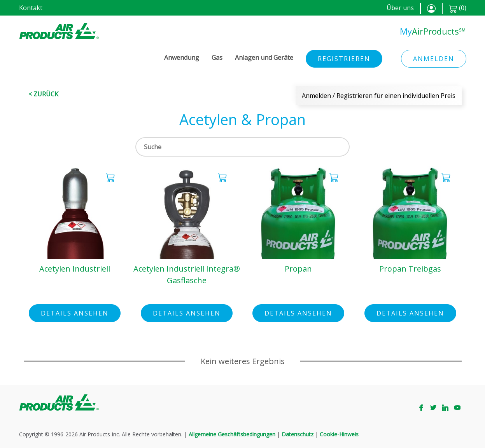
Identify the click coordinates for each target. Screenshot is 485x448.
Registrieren (344, 59)
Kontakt (31, 8)
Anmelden (434, 59)
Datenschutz (298, 434)
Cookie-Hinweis (339, 434)
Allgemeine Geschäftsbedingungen (232, 434)
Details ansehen (75, 313)
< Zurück (43, 94)
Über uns (400, 8)
